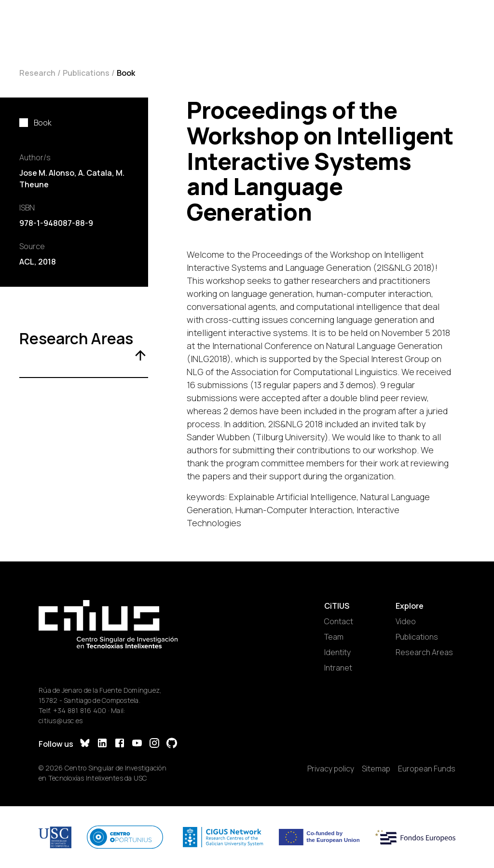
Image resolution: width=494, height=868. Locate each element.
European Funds (427, 769)
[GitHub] (172, 744)
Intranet (338, 668)
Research (37, 73)
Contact (339, 621)
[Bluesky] (85, 744)
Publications (86, 73)
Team (334, 637)
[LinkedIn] (102, 744)
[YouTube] (137, 744)
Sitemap (376, 769)
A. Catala (95, 173)
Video (406, 621)
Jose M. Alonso (47, 173)
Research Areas (424, 652)
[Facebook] (120, 744)
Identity (337, 652)
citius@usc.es (61, 721)
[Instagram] (154, 744)
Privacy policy (331, 769)
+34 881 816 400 (80, 710)
